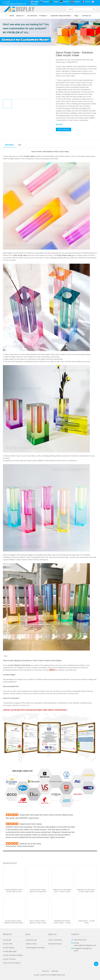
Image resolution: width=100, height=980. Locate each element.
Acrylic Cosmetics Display (13, 955)
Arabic (56, 2)
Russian (46, 2)
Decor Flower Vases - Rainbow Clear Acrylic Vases (38, 922)
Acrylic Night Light (10, 951)
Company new (31, 940)
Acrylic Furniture (9, 959)
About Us (20, 16)
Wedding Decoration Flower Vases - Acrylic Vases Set (62, 922)
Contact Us (86, 16)
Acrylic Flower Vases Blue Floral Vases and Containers (38, 891)
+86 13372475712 (80, 940)
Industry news (31, 944)
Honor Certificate (55, 940)
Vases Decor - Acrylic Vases (86, 922)
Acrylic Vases (50, 40)
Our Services (32, 16)
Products (43, 16)
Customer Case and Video (60, 16)
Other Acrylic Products (41, 661)
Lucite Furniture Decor (33, 40)
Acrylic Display (14, 661)
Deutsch (66, 2)
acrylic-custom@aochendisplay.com (16, 3)
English (36, 2)
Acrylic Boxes (25, 661)
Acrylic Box (7, 940)
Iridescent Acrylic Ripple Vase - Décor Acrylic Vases (62, 891)
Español (77, 2)
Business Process (55, 944)
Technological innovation (35, 948)
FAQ (20, 145)
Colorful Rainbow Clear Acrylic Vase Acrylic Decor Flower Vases (14, 891)
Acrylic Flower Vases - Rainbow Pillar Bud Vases (14, 922)
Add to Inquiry (63, 129)
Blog (76, 16)
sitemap (55, 971)
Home (12, 16)
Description (9, 145)
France (88, 2)
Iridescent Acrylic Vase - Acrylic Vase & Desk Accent (86, 891)
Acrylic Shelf (8, 944)
